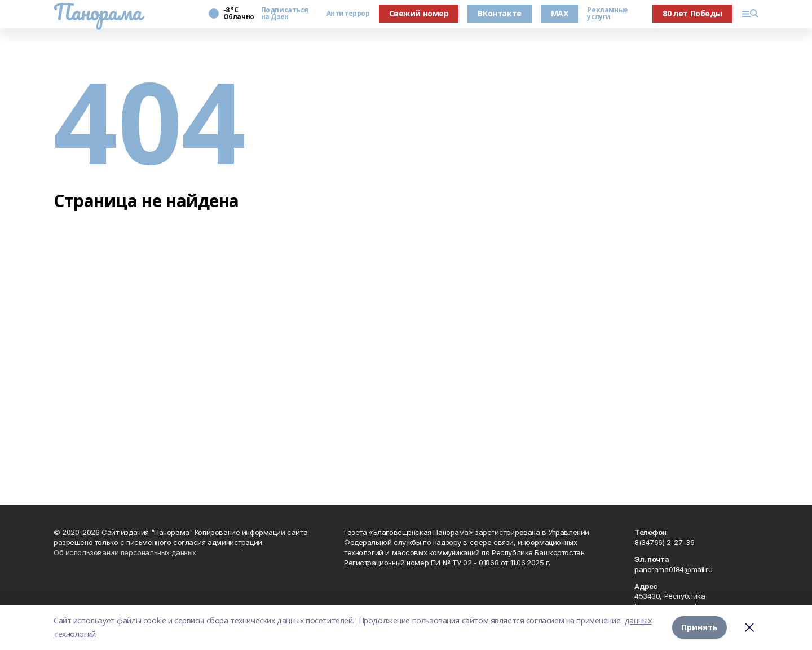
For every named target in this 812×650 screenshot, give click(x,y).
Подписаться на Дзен (285, 14)
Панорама (98, 12)
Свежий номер (419, 13)
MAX (560, 13)
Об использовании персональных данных (125, 552)
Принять (700, 627)
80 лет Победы (692, 13)
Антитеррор (348, 14)
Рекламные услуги (607, 14)
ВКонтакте (499, 13)
